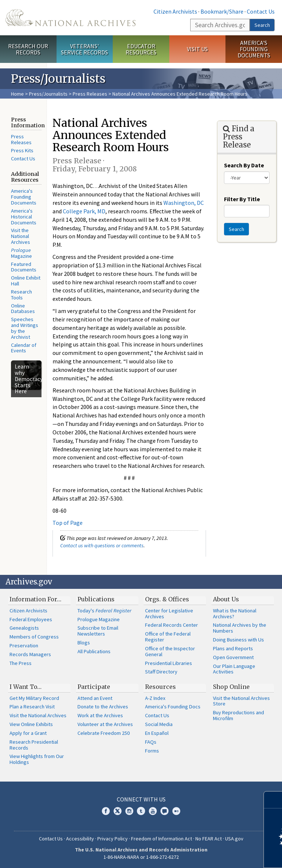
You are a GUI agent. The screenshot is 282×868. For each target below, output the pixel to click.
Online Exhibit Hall (26, 281)
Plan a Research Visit (32, 707)
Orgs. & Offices (167, 599)
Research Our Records (28, 49)
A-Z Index (155, 698)
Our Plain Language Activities (234, 669)
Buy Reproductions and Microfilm (238, 715)
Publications (96, 599)
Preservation (24, 645)
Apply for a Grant (28, 733)
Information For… (35, 599)
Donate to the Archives (103, 707)
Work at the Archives (100, 715)
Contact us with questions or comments (102, 545)
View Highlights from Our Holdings (37, 759)
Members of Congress (34, 637)
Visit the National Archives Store (241, 701)
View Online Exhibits (31, 724)
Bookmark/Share (222, 11)
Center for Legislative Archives (169, 613)
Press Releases (90, 94)
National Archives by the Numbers (240, 628)
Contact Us (261, 11)
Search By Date (244, 165)
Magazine (21, 253)
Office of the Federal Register (168, 637)
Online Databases (23, 309)
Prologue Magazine (99, 619)
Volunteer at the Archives (105, 724)
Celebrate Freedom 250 (104, 733)
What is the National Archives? (235, 613)
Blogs (84, 643)
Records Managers (30, 654)
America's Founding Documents (254, 49)
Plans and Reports (233, 648)
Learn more (217, 855)
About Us (226, 599)
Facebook (106, 811)
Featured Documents (24, 267)
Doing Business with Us (238, 640)
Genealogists (24, 628)
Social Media (159, 724)
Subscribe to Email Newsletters (98, 631)
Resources (160, 687)
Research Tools (21, 295)
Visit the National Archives (21, 236)
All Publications (94, 651)
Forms (152, 751)
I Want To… (26, 687)
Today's (104, 611)
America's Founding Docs (173, 707)
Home (17, 94)
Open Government (233, 657)
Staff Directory (161, 672)
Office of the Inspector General (170, 651)
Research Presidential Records (34, 745)
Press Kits (22, 150)
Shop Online (231, 687)
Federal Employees (31, 619)
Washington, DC (184, 203)
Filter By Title (242, 199)
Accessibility (80, 839)
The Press (21, 663)
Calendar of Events (24, 348)
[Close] (273, 800)
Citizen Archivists (175, 11)
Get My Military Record (34, 698)
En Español (157, 733)
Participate (94, 687)
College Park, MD (84, 211)
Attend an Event (95, 698)
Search (262, 25)
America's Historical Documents (24, 217)
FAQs (151, 742)
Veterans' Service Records (84, 49)
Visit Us (197, 49)
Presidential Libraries (169, 663)
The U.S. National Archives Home (70, 18)
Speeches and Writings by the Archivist (25, 328)
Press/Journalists (48, 94)
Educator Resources (141, 49)
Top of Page (68, 523)
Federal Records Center (171, 625)
